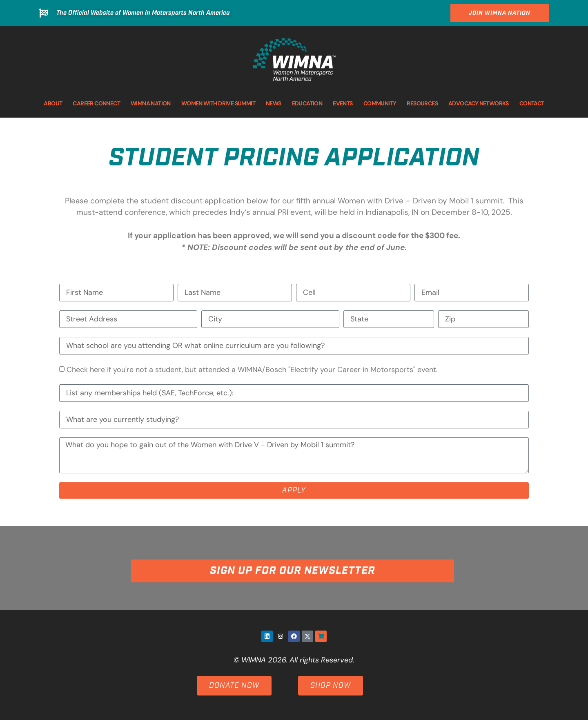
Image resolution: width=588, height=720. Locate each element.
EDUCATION (307, 103)
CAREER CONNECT (96, 103)
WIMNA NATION (151, 103)
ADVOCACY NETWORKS (479, 103)
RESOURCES (422, 103)
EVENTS (343, 103)
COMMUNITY (380, 103)
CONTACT (532, 103)
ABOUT (53, 103)
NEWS (274, 103)
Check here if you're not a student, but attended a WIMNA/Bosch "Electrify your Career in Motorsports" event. (252, 370)
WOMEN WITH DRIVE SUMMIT (218, 103)
